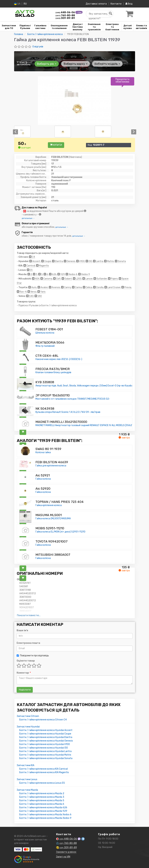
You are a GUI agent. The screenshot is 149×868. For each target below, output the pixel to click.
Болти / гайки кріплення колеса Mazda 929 (43, 811)
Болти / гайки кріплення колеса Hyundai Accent (46, 730)
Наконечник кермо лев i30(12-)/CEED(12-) (59, 359)
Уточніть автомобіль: (24, 63)
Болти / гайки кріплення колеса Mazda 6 (42, 804)
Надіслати (25, 690)
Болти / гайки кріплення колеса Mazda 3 (42, 797)
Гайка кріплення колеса (49, 505)
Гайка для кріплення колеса (51, 466)
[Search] (109, 14)
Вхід (129, 4)
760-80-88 (65, 15)
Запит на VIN (63, 857)
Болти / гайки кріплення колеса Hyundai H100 (45, 744)
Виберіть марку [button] (74, 64)
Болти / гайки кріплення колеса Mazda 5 (42, 800)
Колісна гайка (43, 452)
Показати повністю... (29, 615)
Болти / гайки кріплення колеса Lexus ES (42, 783)
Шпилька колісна (45, 333)
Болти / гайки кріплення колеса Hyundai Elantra (46, 737)
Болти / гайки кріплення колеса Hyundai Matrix (45, 755)
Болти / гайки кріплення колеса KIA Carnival (44, 769)
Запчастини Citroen (28, 716)
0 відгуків (38, 47)
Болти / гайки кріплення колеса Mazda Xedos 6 (45, 815)
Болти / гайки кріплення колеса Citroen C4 (43, 720)
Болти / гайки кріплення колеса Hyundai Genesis (46, 741)
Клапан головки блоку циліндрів (53, 372)
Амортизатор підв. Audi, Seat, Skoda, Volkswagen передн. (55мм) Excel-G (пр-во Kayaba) (84, 386)
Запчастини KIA (26, 765)
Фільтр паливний (45, 346)
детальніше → (28, 218)
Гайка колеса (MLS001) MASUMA (53, 519)
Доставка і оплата (95, 4)
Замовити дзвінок (66, 852)
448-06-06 (65, 12)
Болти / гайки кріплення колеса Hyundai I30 (44, 748)
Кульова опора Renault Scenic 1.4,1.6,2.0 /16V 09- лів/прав (68, 412)
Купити (56, 145)
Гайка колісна (43, 479)
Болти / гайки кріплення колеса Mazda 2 (42, 793)
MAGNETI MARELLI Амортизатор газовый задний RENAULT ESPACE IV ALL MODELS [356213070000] (90, 425)
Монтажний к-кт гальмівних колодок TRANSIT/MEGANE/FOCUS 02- (73, 399)
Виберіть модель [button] (105, 64)
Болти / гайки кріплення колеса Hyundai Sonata (46, 758)
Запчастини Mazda (27, 790)
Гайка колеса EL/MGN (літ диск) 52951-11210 (60, 532)
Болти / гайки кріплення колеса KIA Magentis (44, 772)
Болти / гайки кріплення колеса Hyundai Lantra (45, 751)
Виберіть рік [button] (46, 64)
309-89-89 (65, 18)
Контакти (115, 4)
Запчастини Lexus (27, 779)
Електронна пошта (28, 643)
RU (26, 4)
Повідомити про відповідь (33, 656)
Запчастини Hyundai (28, 727)
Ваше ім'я (22, 630)
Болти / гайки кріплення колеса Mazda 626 (43, 808)
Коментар (24, 673)
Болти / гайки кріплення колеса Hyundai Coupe (45, 734)
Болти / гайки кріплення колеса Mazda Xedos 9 (45, 818)
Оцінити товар (26, 661)
